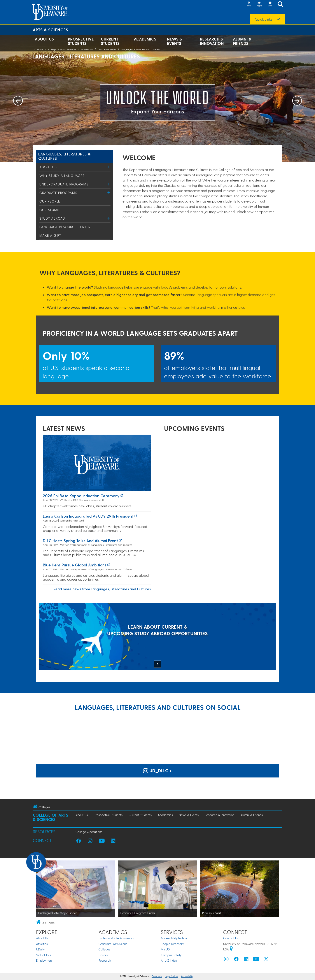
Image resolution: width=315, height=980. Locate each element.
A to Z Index (169, 960)
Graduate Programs (58, 193)
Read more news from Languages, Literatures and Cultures (102, 589)
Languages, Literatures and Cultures (140, 49)
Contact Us (231, 938)
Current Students (110, 41)
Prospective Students (81, 41)
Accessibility (187, 976)
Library (103, 955)
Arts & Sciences (51, 30)
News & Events (174, 41)
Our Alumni (50, 210)
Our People (50, 201)
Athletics (42, 944)
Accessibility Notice (174, 938)
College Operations (89, 832)
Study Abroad (52, 218)
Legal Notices (172, 976)
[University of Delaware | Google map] (231, 949)
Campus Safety (171, 955)
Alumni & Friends (242, 41)
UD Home (38, 49)
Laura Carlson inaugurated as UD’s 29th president (88, 516)
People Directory (172, 944)
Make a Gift (50, 235)
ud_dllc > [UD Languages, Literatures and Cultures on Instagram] (157, 770)
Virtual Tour (44, 955)
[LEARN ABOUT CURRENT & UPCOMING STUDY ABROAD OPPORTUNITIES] (157, 637)
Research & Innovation (212, 41)
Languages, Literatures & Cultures (65, 156)
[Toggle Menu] (109, 167)
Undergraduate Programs (64, 184)
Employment (44, 960)
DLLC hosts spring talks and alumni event (80, 540)
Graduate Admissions (113, 944)
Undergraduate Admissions (116, 938)
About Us (44, 39)
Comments (157, 976)
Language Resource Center (65, 227)
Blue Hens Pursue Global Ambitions (75, 565)
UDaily (40, 949)
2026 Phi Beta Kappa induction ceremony (81, 496)
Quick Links (264, 19)
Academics (145, 39)
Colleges (104, 949)
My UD (165, 949)
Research (105, 960)
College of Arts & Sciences (62, 49)
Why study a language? (62, 176)
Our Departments (107, 49)
